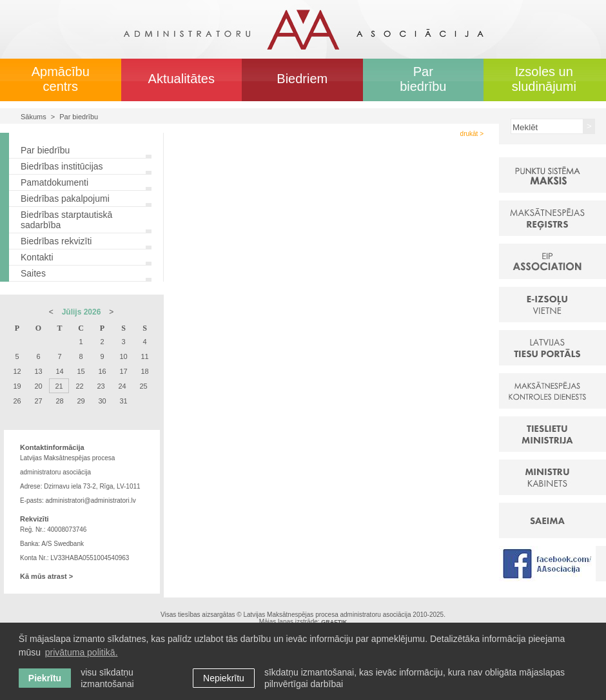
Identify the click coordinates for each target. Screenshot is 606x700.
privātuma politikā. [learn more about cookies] (82, 652)
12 (17, 371)
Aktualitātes (181, 79)
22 (79, 386)
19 (17, 386)
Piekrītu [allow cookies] (45, 678)
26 (17, 401)
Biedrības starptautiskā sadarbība (66, 220)
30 (102, 401)
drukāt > (472, 134)
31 (123, 401)
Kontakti (37, 257)
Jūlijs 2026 (82, 312)
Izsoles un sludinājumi (544, 79)
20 (38, 386)
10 (123, 356)
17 (123, 371)
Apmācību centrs (61, 79)
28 (59, 401)
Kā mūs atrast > (46, 576)
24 (122, 386)
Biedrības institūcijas (62, 166)
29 (81, 401)
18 (144, 371)
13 (38, 371)
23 (101, 386)
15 (81, 371)
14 (59, 371)
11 (144, 356)
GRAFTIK (334, 622)
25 (143, 386)
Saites (33, 273)
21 (59, 386)
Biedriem (302, 79)
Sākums (34, 117)
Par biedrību (423, 79)
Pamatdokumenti (54, 182)
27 (38, 401)
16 (102, 371)
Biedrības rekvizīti (56, 241)
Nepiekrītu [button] (224, 678)
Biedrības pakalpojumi (65, 199)
